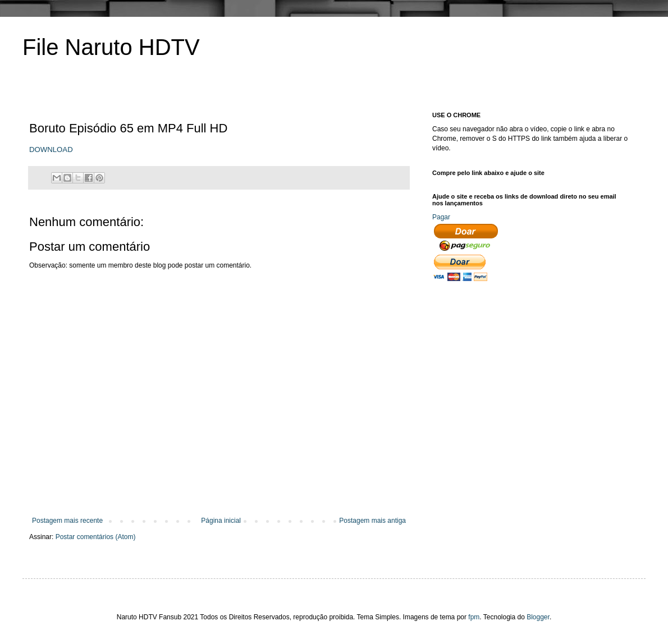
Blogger (538, 617)
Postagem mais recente (67, 521)
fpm (474, 617)
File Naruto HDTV (111, 47)
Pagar (441, 217)
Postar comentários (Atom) (96, 537)
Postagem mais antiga (372, 521)
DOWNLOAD (51, 150)
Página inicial (221, 521)
